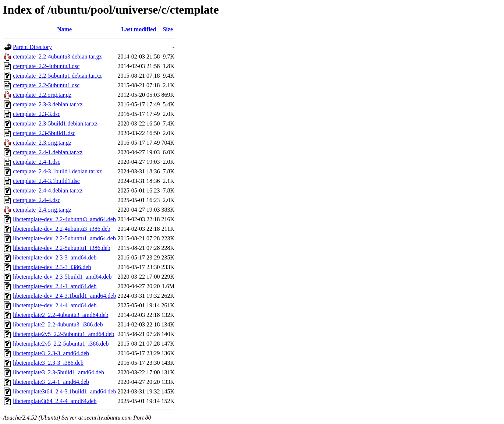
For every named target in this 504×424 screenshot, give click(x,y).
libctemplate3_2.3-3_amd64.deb (51, 353)
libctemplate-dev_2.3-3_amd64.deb (55, 257)
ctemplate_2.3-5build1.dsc (44, 133)
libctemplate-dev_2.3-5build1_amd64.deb (62, 277)
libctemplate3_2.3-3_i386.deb (48, 363)
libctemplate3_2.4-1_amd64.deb (51, 382)
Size (168, 29)
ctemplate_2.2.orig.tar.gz (42, 95)
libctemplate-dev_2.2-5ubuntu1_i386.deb (62, 248)
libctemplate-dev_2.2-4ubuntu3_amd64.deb (64, 219)
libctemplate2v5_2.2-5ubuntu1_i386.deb (61, 344)
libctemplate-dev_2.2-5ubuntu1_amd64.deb (64, 238)
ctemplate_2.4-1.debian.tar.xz (48, 152)
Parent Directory (32, 47)
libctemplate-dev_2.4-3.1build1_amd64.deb (64, 296)
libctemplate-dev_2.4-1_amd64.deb (55, 286)
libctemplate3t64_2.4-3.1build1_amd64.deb (64, 391)
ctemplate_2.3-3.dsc (37, 114)
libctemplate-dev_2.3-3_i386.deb (52, 267)
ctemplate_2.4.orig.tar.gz (42, 210)
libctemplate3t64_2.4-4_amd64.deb (55, 401)
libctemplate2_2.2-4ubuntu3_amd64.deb (61, 315)
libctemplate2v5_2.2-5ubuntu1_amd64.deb (64, 334)
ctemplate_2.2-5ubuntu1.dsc (46, 85)
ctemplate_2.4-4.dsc (37, 200)
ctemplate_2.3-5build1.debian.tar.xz (55, 123)
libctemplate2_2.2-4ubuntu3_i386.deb (58, 324)
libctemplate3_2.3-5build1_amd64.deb (58, 372)
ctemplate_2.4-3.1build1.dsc (46, 181)
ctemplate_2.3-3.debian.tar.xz (48, 104)
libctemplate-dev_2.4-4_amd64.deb (55, 305)
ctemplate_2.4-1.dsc (37, 162)
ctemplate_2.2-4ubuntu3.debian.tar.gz (57, 56)
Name (64, 29)
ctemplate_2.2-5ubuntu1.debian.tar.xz (57, 76)
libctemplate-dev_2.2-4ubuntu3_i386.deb (62, 229)
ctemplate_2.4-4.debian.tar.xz (48, 190)
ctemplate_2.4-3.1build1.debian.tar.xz (57, 171)
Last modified (139, 29)
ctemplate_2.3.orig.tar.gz (42, 143)
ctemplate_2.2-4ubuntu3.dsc (46, 66)
